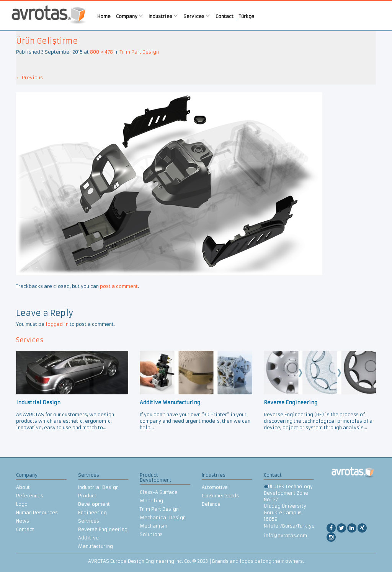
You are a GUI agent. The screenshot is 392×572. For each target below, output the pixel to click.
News (23, 521)
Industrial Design (98, 487)
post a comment (119, 286)
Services (197, 16)
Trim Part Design (139, 52)
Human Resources (37, 512)
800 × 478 (101, 52)
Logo (22, 504)
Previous (29, 78)
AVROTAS (49, 16)
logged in (57, 324)
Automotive (215, 487)
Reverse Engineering (103, 529)
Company (130, 16)
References (30, 496)
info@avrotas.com (285, 535)
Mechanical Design (163, 517)
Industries (163, 16)
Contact (225, 16)
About (23, 487)
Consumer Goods (220, 496)
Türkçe (247, 16)
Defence (211, 504)
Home (104, 16)
